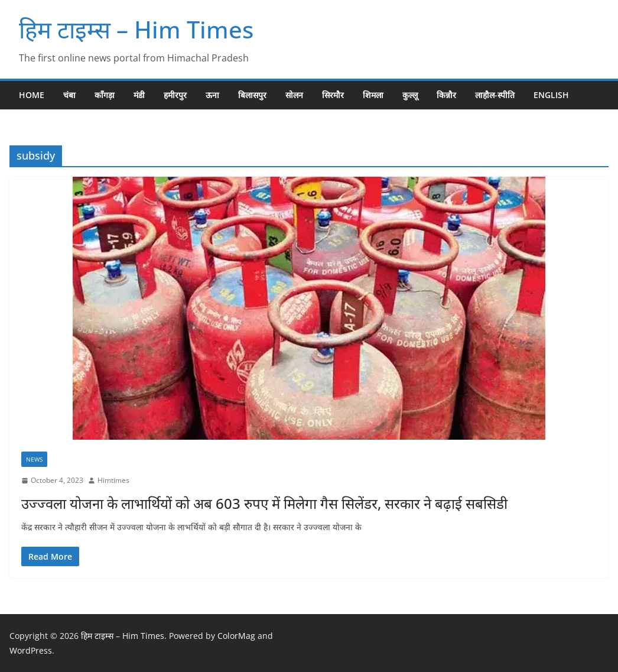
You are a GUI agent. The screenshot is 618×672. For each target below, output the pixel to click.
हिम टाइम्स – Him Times (136, 29)
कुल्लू (410, 95)
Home (32, 95)
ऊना (212, 95)
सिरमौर (333, 95)
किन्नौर (446, 95)
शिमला (373, 95)
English (551, 95)
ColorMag (236, 636)
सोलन (294, 95)
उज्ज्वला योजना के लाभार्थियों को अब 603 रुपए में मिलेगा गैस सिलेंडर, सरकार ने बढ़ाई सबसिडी (264, 503)
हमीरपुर (175, 95)
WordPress (31, 650)
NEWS (34, 459)
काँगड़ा (105, 95)
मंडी (139, 95)
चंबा (69, 95)
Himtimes (113, 480)
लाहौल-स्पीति (495, 95)
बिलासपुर (252, 95)
